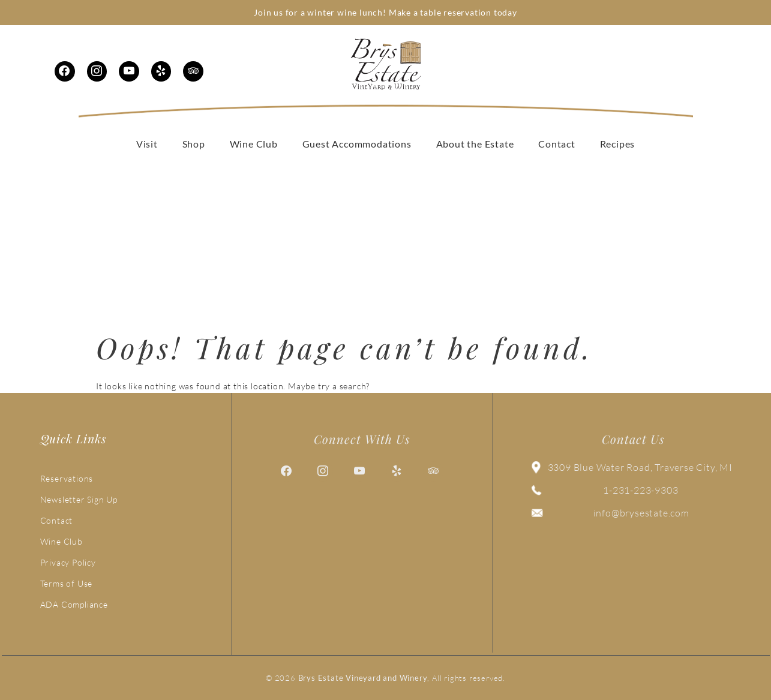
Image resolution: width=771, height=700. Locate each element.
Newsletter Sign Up (79, 499)
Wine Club (61, 541)
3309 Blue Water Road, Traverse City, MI (640, 467)
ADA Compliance (74, 604)
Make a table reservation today (453, 12)
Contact (57, 520)
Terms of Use (67, 583)
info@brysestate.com (641, 513)
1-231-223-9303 (640, 490)
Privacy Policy (68, 562)
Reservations (67, 478)
